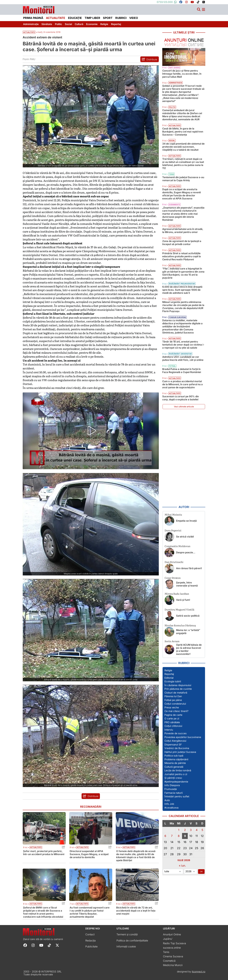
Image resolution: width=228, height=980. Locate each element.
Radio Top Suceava (174, 943)
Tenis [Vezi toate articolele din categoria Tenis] (171, 174)
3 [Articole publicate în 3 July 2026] (191, 830)
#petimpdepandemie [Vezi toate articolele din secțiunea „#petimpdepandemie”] (176, 782)
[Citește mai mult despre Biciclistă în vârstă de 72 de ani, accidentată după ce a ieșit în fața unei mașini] (137, 885)
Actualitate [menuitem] (56, 18)
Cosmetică (169, 961)
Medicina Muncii (173, 965)
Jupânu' (168, 939)
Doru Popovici (173, 530)
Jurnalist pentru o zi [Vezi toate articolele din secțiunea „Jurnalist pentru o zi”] (176, 774)
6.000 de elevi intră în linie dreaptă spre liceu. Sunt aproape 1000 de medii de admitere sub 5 (182, 290)
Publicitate (91, 946)
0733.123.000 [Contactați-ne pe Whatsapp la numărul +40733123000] (167, 2)
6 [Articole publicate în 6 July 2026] (165, 836)
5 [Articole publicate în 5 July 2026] (202, 830)
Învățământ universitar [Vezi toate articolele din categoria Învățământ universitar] (180, 354)
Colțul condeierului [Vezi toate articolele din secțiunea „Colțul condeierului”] (175, 704)
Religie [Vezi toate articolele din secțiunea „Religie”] (168, 670)
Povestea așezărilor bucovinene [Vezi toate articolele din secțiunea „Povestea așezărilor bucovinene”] (183, 737)
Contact (90, 934)
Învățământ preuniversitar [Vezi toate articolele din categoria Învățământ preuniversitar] (182, 284)
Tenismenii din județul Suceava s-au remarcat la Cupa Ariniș (183, 179)
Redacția (91, 941)
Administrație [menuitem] (31, 24)
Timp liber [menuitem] (92, 18)
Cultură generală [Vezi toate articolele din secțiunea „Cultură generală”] (174, 767)
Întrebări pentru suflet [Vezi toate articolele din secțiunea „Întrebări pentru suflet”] (177, 796)
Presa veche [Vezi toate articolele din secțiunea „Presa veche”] (172, 707)
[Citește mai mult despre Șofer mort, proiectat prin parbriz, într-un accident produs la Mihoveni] (44, 828)
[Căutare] (199, 10)
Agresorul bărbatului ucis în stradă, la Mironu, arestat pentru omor (183, 231)
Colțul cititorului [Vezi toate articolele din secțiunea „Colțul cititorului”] (173, 726)
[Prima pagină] (39, 9)
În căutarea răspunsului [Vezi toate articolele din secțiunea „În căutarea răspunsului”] (178, 685)
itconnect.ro (199, 972)
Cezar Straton (173, 578)
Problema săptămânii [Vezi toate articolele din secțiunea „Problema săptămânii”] (176, 759)
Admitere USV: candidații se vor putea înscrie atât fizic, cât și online (183, 358)
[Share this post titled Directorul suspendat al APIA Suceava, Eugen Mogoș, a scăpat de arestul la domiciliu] (109, 848)
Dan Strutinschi (174, 562)
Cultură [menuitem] (79, 24)
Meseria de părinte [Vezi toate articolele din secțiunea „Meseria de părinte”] (175, 763)
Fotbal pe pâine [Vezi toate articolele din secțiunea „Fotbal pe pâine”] (173, 700)
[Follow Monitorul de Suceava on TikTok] (49, 945)
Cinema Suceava (173, 956)
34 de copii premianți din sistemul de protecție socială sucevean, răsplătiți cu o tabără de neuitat (183, 147)
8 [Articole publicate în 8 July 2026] (179, 836)
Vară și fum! (183, 600)
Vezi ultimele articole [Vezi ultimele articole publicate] (184, 407)
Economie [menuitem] (92, 24)
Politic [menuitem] (59, 24)
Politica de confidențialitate (132, 941)
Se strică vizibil (185, 537)
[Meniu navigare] (203, 10)
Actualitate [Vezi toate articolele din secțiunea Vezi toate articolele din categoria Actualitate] (29, 32)
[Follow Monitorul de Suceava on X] (57, 945)
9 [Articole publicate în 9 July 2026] (185, 836)
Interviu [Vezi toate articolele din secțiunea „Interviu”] (169, 730)
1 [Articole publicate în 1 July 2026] (179, 830)
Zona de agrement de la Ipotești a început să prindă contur (182, 243)
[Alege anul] (191, 872)
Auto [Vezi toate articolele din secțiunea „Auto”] (167, 800)
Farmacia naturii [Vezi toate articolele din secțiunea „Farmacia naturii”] (174, 793)
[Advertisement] (184, 457)
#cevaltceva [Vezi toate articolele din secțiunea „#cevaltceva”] (171, 808)
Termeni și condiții (127, 934)
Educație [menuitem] (75, 18)
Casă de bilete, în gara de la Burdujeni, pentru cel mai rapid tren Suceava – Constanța (183, 132)
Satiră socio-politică (188, 616)
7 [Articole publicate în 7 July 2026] (172, 836)
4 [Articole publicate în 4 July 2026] (197, 830)
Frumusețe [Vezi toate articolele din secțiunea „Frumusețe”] (171, 789)
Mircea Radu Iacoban (177, 594)
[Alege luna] (173, 872)
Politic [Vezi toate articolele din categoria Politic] (172, 107)
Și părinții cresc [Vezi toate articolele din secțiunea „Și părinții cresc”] (173, 778)
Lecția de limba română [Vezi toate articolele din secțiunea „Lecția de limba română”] (178, 770)
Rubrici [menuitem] (121, 18)
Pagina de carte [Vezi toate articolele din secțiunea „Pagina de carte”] (173, 715)
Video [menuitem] (134, 18)
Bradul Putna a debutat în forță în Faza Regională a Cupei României (182, 371)
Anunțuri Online (172, 934)
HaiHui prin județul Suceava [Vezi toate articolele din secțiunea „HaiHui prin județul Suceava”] (180, 752)
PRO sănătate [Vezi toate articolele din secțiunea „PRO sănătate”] (172, 722)
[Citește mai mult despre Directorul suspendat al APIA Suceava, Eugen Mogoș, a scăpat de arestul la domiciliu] (91, 828)
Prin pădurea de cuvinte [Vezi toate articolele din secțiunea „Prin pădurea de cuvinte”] (178, 689)
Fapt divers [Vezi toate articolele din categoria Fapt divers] (174, 68)
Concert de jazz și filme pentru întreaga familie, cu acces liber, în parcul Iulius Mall (182, 74)
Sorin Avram (172, 641)
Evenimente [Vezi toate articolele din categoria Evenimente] (174, 205)
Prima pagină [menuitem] (33, 18)
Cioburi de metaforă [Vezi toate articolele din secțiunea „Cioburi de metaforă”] (176, 693)
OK (201, 872)
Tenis (166, 952)
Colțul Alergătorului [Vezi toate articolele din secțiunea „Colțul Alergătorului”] (175, 741)
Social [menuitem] (68, 24)
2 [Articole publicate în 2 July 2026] (185, 830)
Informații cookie (126, 946)
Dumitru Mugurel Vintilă (179, 609)
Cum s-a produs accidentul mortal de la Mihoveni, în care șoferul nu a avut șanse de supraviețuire (182, 384)
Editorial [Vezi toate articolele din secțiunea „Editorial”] (169, 678)
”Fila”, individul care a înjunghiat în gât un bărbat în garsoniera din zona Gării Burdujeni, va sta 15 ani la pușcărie (183, 273)
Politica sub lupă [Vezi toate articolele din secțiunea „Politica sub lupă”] (174, 756)
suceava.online (172, 948)
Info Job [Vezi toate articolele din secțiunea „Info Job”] (169, 804)
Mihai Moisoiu (173, 514)
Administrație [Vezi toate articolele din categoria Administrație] (176, 83)
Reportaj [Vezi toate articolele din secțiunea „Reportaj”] (169, 674)
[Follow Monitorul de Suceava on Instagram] (33, 945)
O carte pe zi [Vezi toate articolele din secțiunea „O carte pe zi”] (172, 719)
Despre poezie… (186, 552)
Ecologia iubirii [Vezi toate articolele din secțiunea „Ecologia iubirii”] (173, 681)
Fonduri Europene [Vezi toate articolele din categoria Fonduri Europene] (177, 317)
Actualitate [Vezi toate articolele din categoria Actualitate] (36, 847)
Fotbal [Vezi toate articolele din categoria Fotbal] (172, 366)
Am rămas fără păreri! (189, 568)
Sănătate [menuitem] (47, 24)
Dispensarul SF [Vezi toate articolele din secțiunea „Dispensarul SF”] (173, 745)
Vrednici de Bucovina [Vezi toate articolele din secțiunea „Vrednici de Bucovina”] (177, 748)
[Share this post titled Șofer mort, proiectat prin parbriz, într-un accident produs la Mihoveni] (63, 848)
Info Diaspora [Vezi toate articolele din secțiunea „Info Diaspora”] (172, 785)
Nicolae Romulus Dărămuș (180, 625)
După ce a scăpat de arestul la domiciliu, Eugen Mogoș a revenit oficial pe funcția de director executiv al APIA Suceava (182, 194)
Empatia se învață (186, 521)
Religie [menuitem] (104, 24)
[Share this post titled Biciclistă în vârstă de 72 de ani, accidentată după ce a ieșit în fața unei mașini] (156, 904)
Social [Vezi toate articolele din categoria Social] (172, 141)
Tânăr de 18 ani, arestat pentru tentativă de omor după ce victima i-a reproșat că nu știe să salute (183, 345)
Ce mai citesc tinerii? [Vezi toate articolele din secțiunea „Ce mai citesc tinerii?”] (176, 711)
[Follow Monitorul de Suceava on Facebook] (25, 945)
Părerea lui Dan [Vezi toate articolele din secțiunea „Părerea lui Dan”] (173, 696)
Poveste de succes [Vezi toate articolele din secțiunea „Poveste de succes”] (176, 733)
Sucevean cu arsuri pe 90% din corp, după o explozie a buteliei (181, 398)
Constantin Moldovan (177, 546)
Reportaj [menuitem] (116, 24)
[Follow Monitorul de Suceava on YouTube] (41, 945)
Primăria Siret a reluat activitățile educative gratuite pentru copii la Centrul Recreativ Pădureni (182, 256)
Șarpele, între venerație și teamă (187, 584)
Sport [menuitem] (108, 18)
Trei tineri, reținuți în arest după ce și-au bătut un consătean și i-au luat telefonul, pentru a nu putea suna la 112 (183, 164)
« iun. (182, 866)
